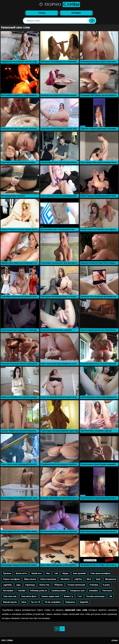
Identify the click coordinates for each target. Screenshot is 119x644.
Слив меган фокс (29, 596)
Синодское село (77, 591)
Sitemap (115, 641)
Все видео (76, 13)
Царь (18, 585)
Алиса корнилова (48, 579)
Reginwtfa (84, 602)
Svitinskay (94, 585)
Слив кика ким (10, 596)
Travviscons (107, 591)
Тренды (42, 13)
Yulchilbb (22, 591)
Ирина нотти (21, 573)
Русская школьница (95, 596)
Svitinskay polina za (38, 591)
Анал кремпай (79, 573)
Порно (59, 4)
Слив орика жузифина (100, 573)
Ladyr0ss (78, 579)
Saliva (24, 602)
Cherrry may (44, 585)
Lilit (110, 596)
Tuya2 (98, 579)
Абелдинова (111, 579)
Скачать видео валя (50, 596)
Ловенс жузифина (11, 579)
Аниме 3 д (68, 596)
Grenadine (93, 591)
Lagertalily (7, 585)
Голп (80, 596)
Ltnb (56, 573)
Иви (48, 573)
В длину (106, 585)
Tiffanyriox (58, 585)
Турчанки (7, 573)
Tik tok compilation (53, 602)
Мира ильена (30, 579)
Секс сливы (7, 640)
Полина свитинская (76, 585)
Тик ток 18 (35, 602)
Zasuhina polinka (58, 591)
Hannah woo (36, 573)
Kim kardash (8, 591)
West (89, 579)
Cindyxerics (70, 602)
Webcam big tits (10, 602)
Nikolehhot (65, 579)
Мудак (65, 573)
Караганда (30, 585)
